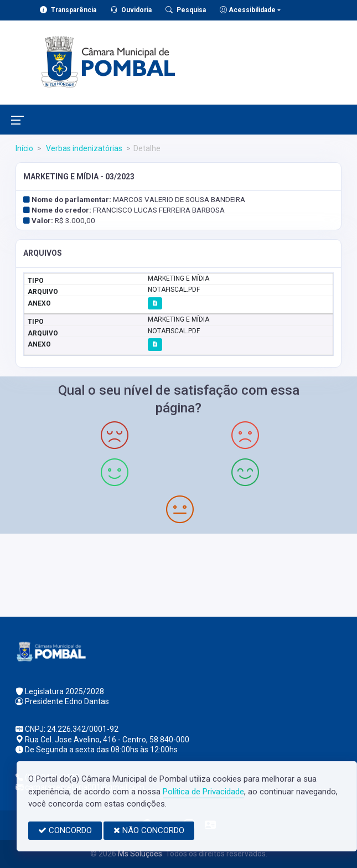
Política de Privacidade (203, 792)
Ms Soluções (140, 854)
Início (24, 148)
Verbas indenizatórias (83, 148)
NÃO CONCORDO (149, 830)
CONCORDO (65, 830)
